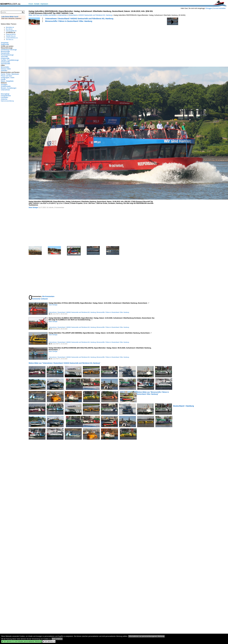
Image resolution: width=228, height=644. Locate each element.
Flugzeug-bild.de (11, 34)
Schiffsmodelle (6, 86)
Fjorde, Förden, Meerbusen (10, 74)
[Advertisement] (62, 44)
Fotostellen (5, 97)
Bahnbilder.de (10, 27)
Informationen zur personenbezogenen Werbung (146, 636)
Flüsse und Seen (6, 76)
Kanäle (3, 79)
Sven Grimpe (33, 208)
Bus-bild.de (9, 29)
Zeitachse (4, 99)
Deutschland (73, 15)
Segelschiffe (5, 44)
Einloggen (209, 8)
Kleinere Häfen (6, 69)
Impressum (44, 4)
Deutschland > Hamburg (184, 406)
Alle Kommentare (48, 296)
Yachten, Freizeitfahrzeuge (10, 60)
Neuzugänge (5, 94)
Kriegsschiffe (5, 58)
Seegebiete (5, 43)
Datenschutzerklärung (7, 101)
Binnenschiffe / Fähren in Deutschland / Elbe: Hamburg (69, 21)
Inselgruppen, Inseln (8, 78)
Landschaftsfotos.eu (12, 38)
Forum (31, 4)
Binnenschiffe (5, 51)
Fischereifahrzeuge (7, 55)
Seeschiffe (4, 57)
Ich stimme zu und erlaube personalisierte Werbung (22, 641)
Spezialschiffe (5, 64)
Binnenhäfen (5, 67)
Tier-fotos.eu (10, 39)
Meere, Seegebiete (7, 81)
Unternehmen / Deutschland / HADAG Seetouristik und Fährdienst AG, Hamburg (79, 19)
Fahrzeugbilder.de (11, 31)
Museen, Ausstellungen (9, 88)
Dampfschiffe (5, 53)
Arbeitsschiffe (5, 62)
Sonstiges (4, 85)
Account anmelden (219, 8)
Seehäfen (4, 71)
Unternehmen (62, 15)
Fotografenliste (6, 96)
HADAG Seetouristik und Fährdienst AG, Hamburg (95, 15)
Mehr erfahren (57, 639)
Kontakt (37, 4)
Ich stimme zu (49, 641)
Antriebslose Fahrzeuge (9, 50)
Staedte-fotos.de (11, 36)
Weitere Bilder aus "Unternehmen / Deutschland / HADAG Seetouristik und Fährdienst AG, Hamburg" (64, 363)
